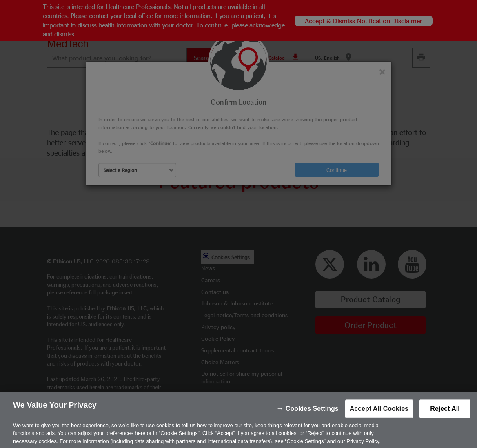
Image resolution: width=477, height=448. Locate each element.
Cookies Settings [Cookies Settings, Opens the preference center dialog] (312, 416)
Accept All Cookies (379, 416)
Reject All (445, 416)
